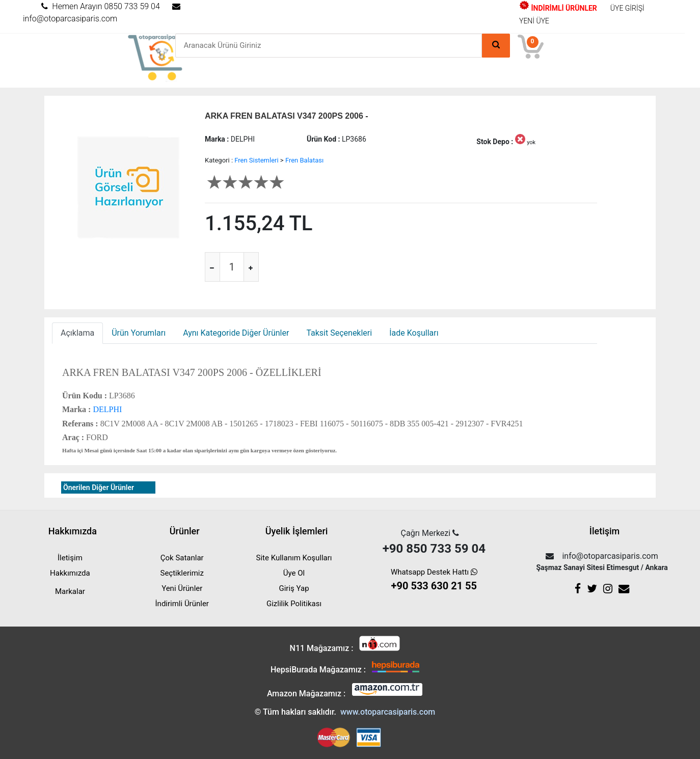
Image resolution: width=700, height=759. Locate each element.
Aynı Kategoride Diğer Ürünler (236, 333)
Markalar (70, 591)
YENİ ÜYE (534, 21)
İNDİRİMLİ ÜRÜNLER (558, 8)
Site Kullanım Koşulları (294, 558)
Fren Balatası (304, 160)
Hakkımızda (70, 573)
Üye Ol (294, 573)
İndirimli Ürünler (182, 604)
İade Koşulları (414, 333)
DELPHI (106, 409)
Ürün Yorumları (139, 333)
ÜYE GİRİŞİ (627, 8)
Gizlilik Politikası (294, 604)
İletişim (70, 558)
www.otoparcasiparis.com (388, 712)
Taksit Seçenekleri (339, 333)
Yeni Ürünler (182, 588)
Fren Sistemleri (256, 160)
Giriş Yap (294, 588)
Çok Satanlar (182, 558)
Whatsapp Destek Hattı (434, 580)
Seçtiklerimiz (182, 573)
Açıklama (77, 333)
